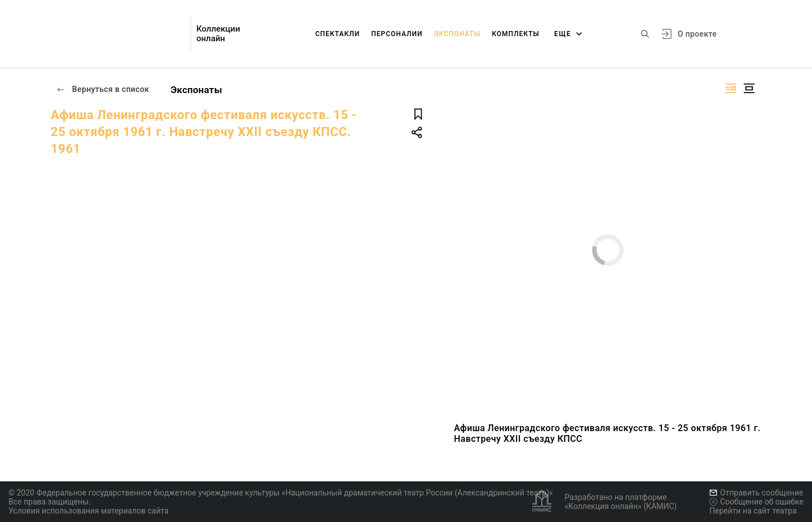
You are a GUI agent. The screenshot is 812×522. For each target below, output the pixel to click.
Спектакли (337, 34)
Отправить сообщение (756, 493)
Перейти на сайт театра (753, 511)
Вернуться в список (103, 89)
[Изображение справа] (731, 88)
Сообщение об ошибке (756, 502)
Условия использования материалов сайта (89, 511)
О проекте (697, 34)
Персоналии (397, 34)
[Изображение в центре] (749, 88)
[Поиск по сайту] (645, 34)
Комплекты (516, 34)
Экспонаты (457, 34)
